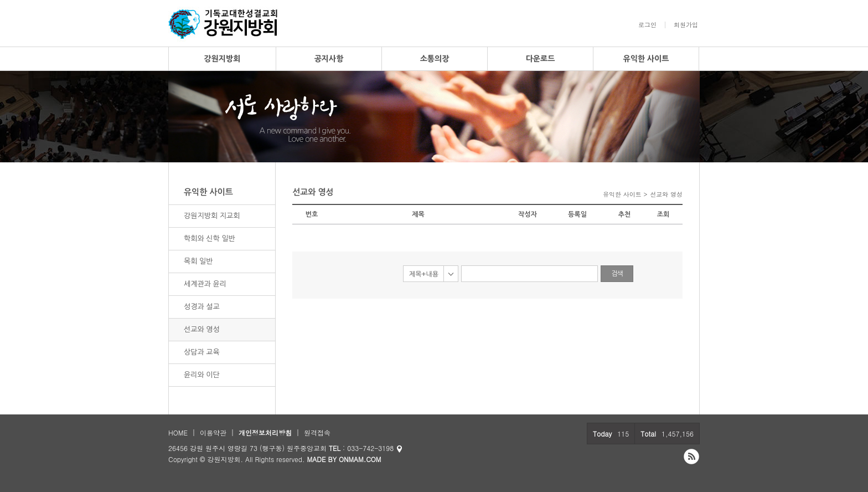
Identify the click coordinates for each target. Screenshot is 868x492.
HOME (178, 432)
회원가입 (686, 25)
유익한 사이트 (646, 59)
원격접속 (317, 432)
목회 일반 (198, 261)
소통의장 (435, 59)
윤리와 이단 (202, 375)
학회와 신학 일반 (210, 239)
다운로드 (541, 59)
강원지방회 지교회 (212, 216)
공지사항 (329, 59)
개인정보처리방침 (265, 432)
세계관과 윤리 (205, 284)
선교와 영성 (202, 329)
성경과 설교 (202, 307)
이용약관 (213, 432)
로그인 (647, 25)
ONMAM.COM (360, 459)
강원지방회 (223, 59)
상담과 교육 (202, 352)
